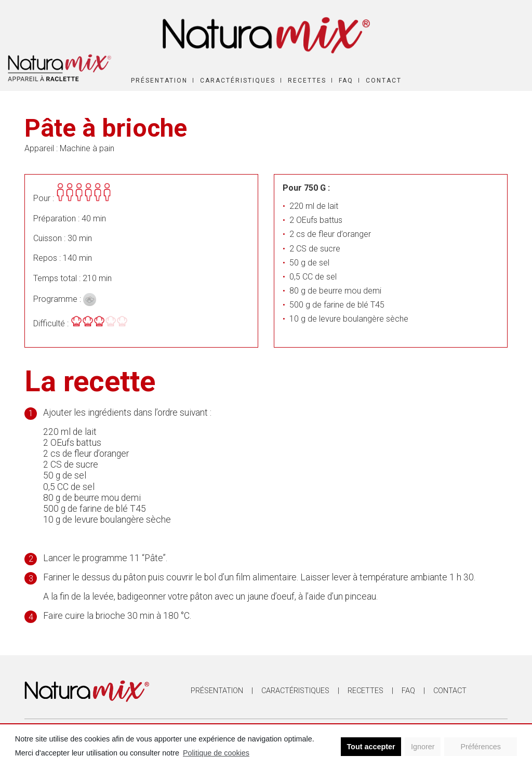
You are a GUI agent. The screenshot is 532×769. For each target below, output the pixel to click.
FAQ (346, 81)
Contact (384, 81)
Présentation (159, 81)
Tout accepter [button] (371, 747)
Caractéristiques (238, 81)
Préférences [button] (481, 747)
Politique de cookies (216, 753)
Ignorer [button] (423, 747)
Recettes (307, 81)
